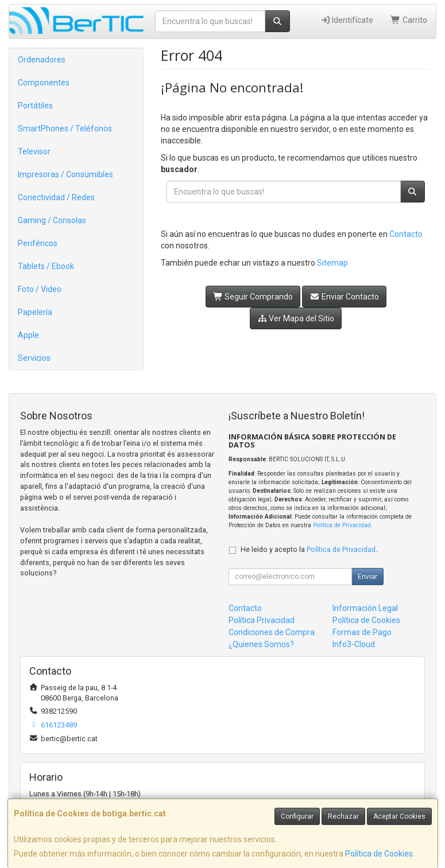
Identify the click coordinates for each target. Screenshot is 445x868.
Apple (28, 335)
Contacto (406, 234)
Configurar (297, 816)
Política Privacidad (262, 620)
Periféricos (38, 243)
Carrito (409, 20)
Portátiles (35, 106)
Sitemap (332, 263)
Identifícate (347, 20)
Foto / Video (40, 289)
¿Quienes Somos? (261, 644)
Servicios (34, 358)
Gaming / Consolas (52, 220)
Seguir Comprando (253, 297)
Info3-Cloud (354, 644)
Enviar (367, 577)
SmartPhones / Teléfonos (65, 129)
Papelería (35, 312)
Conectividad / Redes (56, 197)
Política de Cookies (379, 854)
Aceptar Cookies (399, 816)
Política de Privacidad (342, 525)
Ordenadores (42, 60)
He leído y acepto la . (309, 549)
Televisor (34, 151)
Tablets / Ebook (46, 266)
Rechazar (343, 816)
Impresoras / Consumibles (65, 174)
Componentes (44, 83)
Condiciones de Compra (272, 632)
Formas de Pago (362, 632)
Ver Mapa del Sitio (296, 318)
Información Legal (365, 608)
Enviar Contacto (344, 297)
